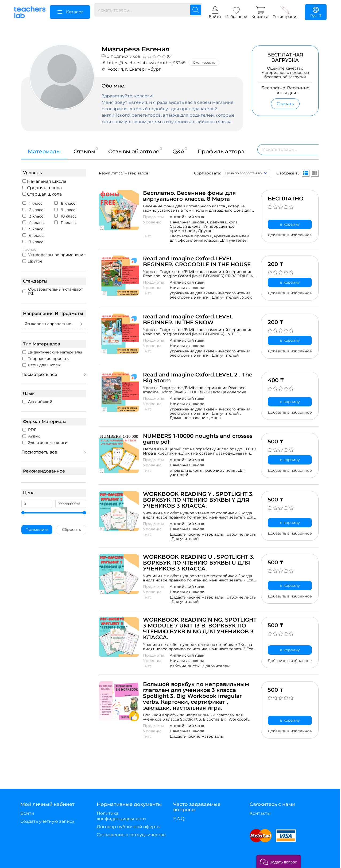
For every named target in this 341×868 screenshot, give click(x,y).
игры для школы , (187, 470)
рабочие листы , (222, 470)
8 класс (65, 203)
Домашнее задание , (190, 418)
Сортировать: (207, 173)
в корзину (290, 224)
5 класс (33, 229)
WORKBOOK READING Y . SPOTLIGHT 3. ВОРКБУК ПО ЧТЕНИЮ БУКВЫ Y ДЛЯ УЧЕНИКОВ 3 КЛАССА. (198, 500)
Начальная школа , (188, 222)
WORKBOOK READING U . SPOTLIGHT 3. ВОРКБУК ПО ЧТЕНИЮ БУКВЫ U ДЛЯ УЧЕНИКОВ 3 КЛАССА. (199, 563)
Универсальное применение (54, 255)
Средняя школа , (223, 222)
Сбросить (71, 530)
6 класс (33, 235)
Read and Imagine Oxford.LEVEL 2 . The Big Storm (198, 378)
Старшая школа (42, 194)
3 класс (33, 216)
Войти (27, 813)
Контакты (260, 813)
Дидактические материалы (197, 736)
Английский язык (187, 217)
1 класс (32, 203)
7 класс (33, 242)
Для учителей (234, 240)
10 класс (65, 216)
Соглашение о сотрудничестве (131, 835)
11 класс (65, 223)
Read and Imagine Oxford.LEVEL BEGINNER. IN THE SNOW (188, 319)
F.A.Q (179, 819)
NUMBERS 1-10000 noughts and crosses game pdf (198, 439)
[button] (279, 861)
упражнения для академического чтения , (211, 293)
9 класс (65, 210)
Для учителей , (227, 297)
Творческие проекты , (192, 236)
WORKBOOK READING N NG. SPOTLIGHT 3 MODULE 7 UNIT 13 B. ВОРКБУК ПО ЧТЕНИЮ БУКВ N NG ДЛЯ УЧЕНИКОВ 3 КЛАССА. (200, 629)
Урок (247, 297)
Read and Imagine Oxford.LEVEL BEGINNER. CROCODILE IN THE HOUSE (197, 261)
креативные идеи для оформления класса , (210, 238)
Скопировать (204, 62)
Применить (37, 530)
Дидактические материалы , (198, 534)
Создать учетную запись (47, 821)
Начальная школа (44, 181)
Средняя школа (42, 188)
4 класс (33, 223)
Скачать (285, 104)
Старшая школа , (187, 226)
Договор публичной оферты (129, 827)
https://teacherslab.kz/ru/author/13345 (146, 63)
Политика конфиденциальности (121, 816)
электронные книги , (191, 297)
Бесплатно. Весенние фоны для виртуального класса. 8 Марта (189, 196)
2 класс (33, 210)
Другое (32, 261)
